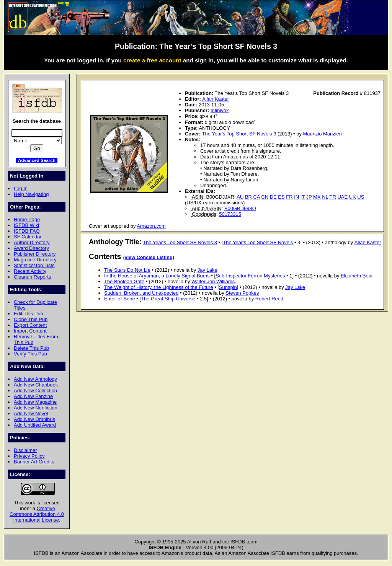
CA (257, 197)
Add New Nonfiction (36, 408)
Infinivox (220, 110)
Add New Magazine (35, 402)
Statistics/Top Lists (34, 265)
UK (353, 197)
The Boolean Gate (124, 281)
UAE (342, 197)
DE (273, 197)
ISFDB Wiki (26, 225)
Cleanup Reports (32, 277)
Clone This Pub (31, 319)
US (361, 197)
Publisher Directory (35, 254)
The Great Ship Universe (168, 299)
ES (281, 197)
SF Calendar (28, 237)
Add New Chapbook (36, 385)
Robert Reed (269, 299)
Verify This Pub (30, 354)
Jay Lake (207, 270)
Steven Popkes (242, 293)
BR (248, 197)
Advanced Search (37, 160)
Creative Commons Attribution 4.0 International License (37, 514)
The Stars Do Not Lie (127, 270)
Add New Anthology (35, 379)
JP (309, 197)
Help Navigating (31, 194)
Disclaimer (25, 450)
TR (333, 197)
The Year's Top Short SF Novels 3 (239, 134)
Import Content (30, 331)
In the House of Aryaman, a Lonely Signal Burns (157, 276)
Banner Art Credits (34, 462)
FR (289, 197)
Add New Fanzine (33, 396)
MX (317, 197)
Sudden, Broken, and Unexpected (141, 293)
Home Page (27, 219)
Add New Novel (31, 413)
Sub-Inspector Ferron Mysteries (250, 276)
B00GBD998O (240, 208)
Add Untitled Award (35, 425)
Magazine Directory (35, 260)
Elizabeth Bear (357, 276)
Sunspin (228, 287)
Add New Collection (35, 391)
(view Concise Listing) (149, 258)
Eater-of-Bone (120, 299)
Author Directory (32, 242)
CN (265, 197)
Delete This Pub (31, 348)
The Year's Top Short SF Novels (258, 242)
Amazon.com (151, 226)
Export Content (30, 325)
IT (303, 197)
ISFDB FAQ (27, 231)
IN (296, 197)
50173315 (230, 214)
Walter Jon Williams (213, 281)
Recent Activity (30, 271)
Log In (21, 188)
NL (325, 197)
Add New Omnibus (34, 419)
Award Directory (31, 248)
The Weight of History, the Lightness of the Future (159, 287)
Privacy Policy (29, 456)
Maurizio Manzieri (322, 134)
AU (240, 197)
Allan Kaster (216, 99)
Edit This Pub (29, 314)
